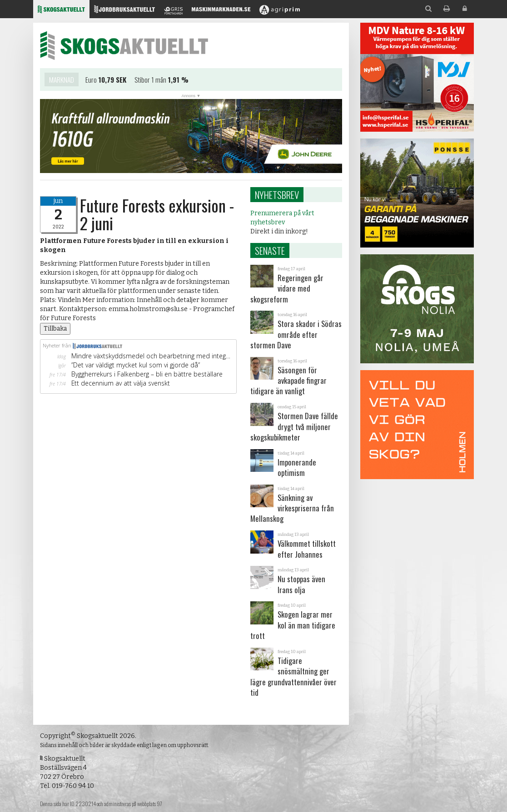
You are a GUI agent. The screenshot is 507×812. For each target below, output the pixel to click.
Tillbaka (55, 329)
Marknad (62, 80)
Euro (91, 80)
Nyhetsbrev (277, 195)
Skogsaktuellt (124, 45)
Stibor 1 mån (150, 80)
